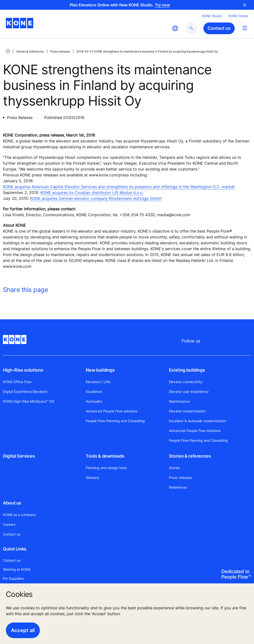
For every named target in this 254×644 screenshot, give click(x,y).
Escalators (94, 392)
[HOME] (8, 51)
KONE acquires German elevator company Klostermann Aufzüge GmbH (96, 198)
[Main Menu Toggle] (245, 28)
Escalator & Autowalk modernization (198, 421)
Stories (174, 468)
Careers (9, 524)
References (178, 487)
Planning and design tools (106, 468)
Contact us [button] (219, 28)
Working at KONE (17, 569)
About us (12, 503)
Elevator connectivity (186, 382)
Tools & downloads (105, 456)
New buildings (100, 370)
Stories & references (30, 51)
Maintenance (179, 401)
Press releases (60, 51)
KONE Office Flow (17, 382)
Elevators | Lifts (98, 382)
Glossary (93, 478)
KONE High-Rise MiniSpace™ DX (29, 401)
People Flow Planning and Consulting (115, 421)
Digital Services (19, 456)
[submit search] (191, 28)
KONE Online (238, 16)
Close (245, 5)
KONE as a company (19, 515)
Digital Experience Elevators (25, 392)
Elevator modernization (187, 411)
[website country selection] (175, 28)
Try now (162, 5)
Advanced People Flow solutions (112, 411)
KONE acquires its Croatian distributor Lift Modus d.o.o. (92, 193)
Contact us (12, 534)
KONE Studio (212, 16)
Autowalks (94, 401)
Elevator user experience (189, 392)
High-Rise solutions (23, 370)
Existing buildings (187, 370)
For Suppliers (13, 578)
